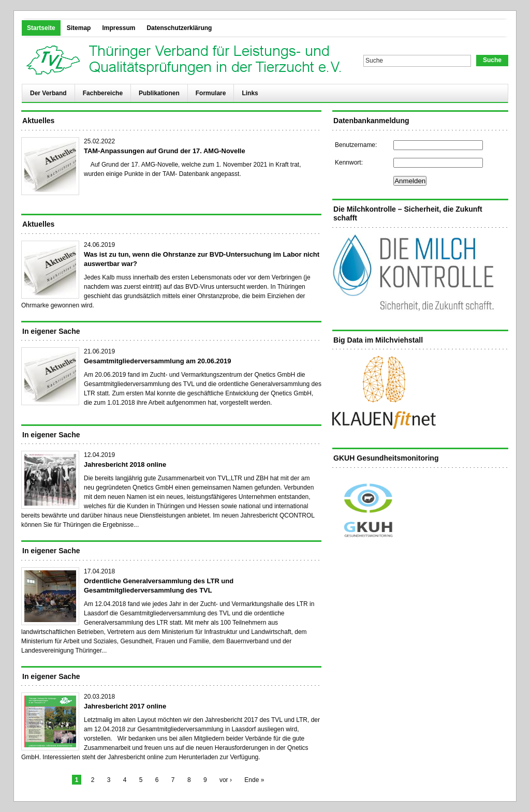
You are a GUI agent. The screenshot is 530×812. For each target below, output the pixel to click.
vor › (226, 780)
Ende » (254, 780)
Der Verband (48, 93)
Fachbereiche (103, 93)
